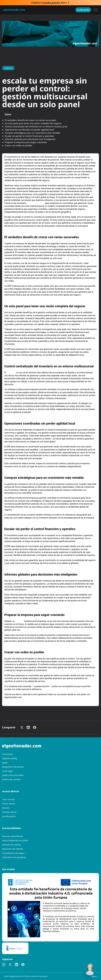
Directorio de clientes (13, 849)
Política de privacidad (13, 775)
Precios (6, 808)
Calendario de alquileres (14, 857)
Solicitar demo (9, 812)
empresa (28, 58)
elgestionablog (10, 758)
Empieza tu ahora (49, 3)
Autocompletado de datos (15, 840)
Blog (17, 58)
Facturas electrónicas (12, 836)
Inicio (8, 58)
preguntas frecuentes (13, 767)
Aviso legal (7, 771)
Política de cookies (11, 779)
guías (5, 763)
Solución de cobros (12, 845)
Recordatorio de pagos (13, 853)
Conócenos (7, 754)
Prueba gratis (83, 10)
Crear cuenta (8, 799)
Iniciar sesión (9, 804)
